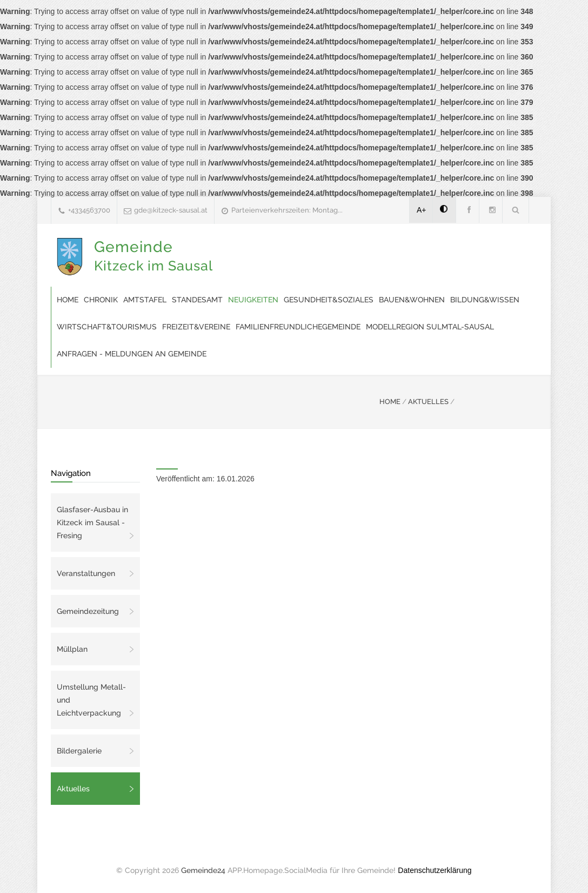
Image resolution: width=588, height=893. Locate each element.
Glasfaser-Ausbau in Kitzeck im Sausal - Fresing (92, 522)
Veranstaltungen (86, 573)
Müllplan (72, 649)
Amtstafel (145, 300)
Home (68, 300)
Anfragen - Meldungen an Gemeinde (132, 354)
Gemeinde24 (203, 870)
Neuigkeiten (253, 300)
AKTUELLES (428, 402)
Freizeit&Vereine (196, 327)
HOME (390, 402)
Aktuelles (73, 789)
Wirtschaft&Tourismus (107, 327)
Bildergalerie (79, 751)
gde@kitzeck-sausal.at (171, 210)
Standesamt (197, 300)
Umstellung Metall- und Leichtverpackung (91, 700)
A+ (422, 210)
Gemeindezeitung (88, 611)
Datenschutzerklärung (435, 870)
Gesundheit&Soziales (329, 300)
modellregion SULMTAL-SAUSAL (430, 327)
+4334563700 (89, 210)
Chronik (101, 300)
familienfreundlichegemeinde (298, 327)
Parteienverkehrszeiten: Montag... (287, 210)
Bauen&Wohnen (412, 300)
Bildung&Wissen (485, 300)
